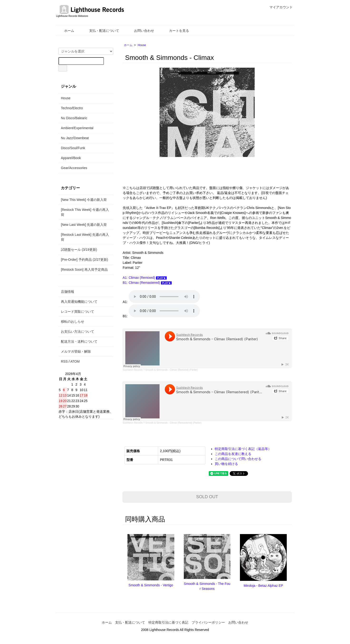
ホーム (66, 31)
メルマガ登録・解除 (76, 351)
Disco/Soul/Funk (73, 148)
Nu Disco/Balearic (74, 118)
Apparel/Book (71, 158)
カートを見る (176, 31)
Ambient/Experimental (77, 128)
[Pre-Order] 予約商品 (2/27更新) (84, 260)
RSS (64, 361)
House (142, 45)
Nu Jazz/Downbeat (75, 138)
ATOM (75, 361)
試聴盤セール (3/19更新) (79, 250)
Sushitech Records (133, 370)
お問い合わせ (141, 31)
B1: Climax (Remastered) (147, 283)
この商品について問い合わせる (238, 459)
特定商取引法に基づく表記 (168, 622)
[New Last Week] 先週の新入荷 (84, 225)
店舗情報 (68, 292)
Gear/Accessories (74, 168)
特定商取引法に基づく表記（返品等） (243, 449)
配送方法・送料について (79, 341)
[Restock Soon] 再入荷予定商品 (84, 270)
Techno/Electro (72, 108)
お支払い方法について (78, 331)
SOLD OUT (207, 497)
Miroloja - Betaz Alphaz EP (263, 586)
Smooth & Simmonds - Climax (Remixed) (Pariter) (172, 370)
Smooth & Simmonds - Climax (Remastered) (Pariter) (173, 423)
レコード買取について (78, 312)
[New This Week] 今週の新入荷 (84, 200)
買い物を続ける (226, 464)
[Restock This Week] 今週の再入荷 (85, 212)
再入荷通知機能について (79, 302)
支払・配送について (101, 31)
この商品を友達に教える (233, 454)
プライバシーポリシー (208, 622)
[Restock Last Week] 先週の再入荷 (85, 237)
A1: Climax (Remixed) (145, 278)
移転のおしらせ (73, 322)
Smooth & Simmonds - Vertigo (151, 585)
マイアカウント (279, 7)
